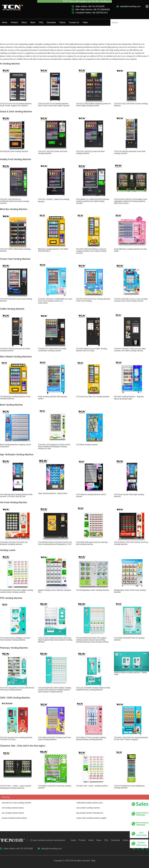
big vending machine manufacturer (90, 813)
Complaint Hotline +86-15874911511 (92, 13)
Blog (93, 861)
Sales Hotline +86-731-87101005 (90, 6)
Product (14, 22)
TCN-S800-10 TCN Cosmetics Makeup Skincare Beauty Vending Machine (91, 739)
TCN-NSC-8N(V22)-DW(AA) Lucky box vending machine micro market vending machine (91, 251)
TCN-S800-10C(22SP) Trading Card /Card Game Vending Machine (54, 739)
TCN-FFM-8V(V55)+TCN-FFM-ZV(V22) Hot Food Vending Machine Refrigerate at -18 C (55, 543)
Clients (62, 22)
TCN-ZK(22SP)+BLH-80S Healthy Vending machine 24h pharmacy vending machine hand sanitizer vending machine (55, 690)
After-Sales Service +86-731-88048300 (93, 10)
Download (51, 22)
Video (85, 22)
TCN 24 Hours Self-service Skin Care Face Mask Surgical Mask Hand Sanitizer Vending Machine (55, 640)
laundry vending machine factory (14, 818)
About (24, 22)
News (33, 22)
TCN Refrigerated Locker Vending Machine (93, 590)
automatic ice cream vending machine (16, 803)
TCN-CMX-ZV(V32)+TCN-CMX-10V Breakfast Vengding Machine (14, 543)
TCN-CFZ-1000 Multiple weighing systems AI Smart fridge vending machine (93, 105)
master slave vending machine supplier (91, 818)
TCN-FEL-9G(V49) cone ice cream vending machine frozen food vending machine (131, 300)
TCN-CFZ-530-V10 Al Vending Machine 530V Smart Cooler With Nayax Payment (54, 105)
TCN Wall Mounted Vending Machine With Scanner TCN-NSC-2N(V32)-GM (16, 495)
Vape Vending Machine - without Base (53, 493)
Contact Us (74, 22)
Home (5, 22)
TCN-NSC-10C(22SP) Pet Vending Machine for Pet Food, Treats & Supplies (131, 739)
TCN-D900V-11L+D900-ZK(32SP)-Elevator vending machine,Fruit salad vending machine (93, 201)
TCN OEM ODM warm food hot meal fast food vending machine (92, 543)
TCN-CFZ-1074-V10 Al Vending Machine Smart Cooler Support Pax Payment (16, 105)
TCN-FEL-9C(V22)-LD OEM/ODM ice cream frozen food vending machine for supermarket (55, 301)
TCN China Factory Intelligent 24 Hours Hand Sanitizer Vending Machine (15, 639)
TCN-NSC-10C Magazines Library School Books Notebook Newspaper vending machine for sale (54, 447)
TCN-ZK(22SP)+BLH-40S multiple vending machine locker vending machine (16, 591)
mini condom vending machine (88, 808)
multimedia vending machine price (90, 803)
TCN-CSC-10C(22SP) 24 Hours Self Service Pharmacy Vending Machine (17, 689)
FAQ (41, 22)
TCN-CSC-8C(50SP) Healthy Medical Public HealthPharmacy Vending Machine (93, 689)
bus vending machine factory (13, 813)
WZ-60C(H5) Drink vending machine (14, 151)
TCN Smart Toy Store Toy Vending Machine (93, 397)
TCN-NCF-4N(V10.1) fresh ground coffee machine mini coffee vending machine (130, 350)
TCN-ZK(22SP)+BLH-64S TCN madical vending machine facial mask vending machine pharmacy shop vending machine (92, 640)
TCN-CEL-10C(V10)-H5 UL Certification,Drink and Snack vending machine (14, 201)
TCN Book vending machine (87, 445)
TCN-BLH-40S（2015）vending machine (92, 786)
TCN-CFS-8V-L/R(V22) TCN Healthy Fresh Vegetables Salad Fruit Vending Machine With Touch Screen (131, 201)
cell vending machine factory (13, 808)
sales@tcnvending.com (130, 6)
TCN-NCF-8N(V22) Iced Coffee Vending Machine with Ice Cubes (91, 350)
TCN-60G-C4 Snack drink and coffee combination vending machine (52, 350)
